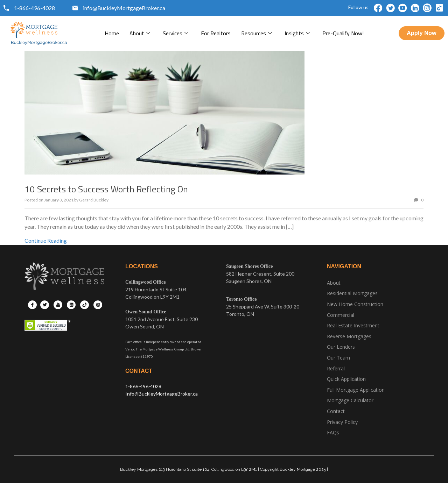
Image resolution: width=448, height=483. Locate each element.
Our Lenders (341, 347)
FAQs (333, 432)
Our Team (338, 358)
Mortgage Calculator (350, 400)
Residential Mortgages (352, 293)
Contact (336, 411)
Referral (336, 368)
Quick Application (346, 379)
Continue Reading (46, 240)
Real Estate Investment (353, 325)
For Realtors (216, 33)
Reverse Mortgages (349, 336)
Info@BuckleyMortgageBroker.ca (162, 394)
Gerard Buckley (94, 200)
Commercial (341, 315)
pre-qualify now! (343, 33)
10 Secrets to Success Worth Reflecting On (106, 189)
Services (176, 33)
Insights (297, 33)
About (140, 33)
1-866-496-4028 (143, 386)
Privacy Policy (342, 422)
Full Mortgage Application (356, 390)
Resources (257, 33)
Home (112, 33)
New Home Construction (355, 304)
